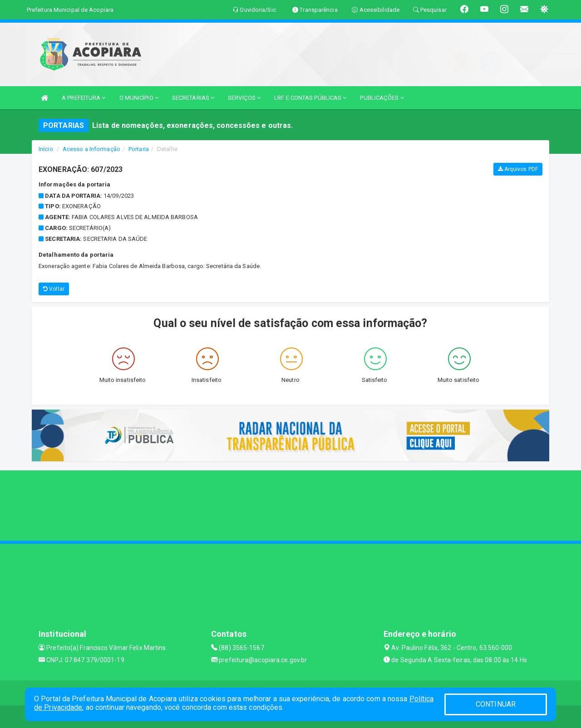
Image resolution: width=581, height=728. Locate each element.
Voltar (54, 289)
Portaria (139, 149)
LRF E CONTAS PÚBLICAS (310, 98)
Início (46, 149)
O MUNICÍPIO (139, 98)
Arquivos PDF (518, 169)
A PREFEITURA (84, 98)
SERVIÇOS (244, 98)
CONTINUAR (496, 704)
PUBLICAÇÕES (382, 98)
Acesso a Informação (91, 149)
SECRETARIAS (193, 98)
